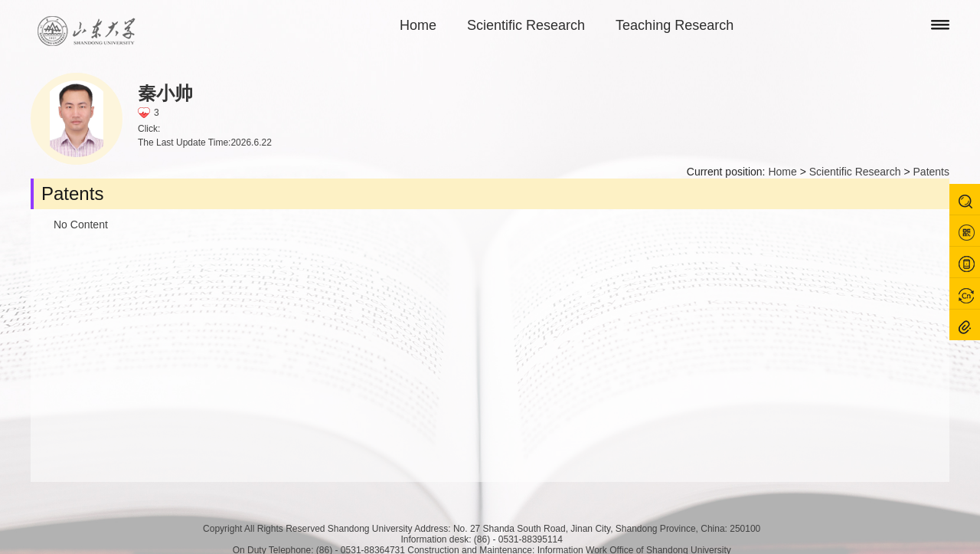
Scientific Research (526, 25)
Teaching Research (675, 25)
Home (418, 25)
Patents (931, 172)
